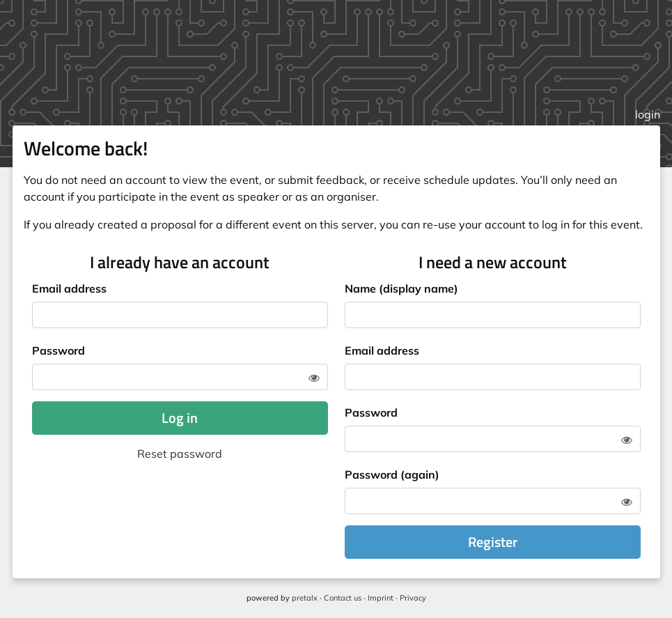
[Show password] (314, 378)
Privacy (413, 598)
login (648, 114)
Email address (69, 288)
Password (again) (392, 474)
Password (58, 350)
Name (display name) (401, 288)
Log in (180, 418)
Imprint (381, 598)
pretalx (305, 598)
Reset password (180, 454)
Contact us (343, 598)
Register (493, 542)
